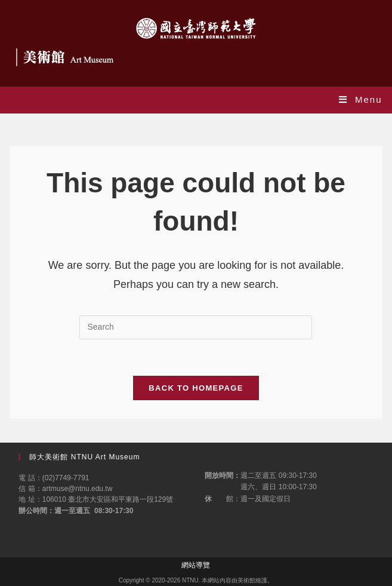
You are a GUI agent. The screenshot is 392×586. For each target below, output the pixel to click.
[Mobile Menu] (361, 99)
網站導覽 (196, 565)
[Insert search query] (196, 327)
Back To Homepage (196, 388)
